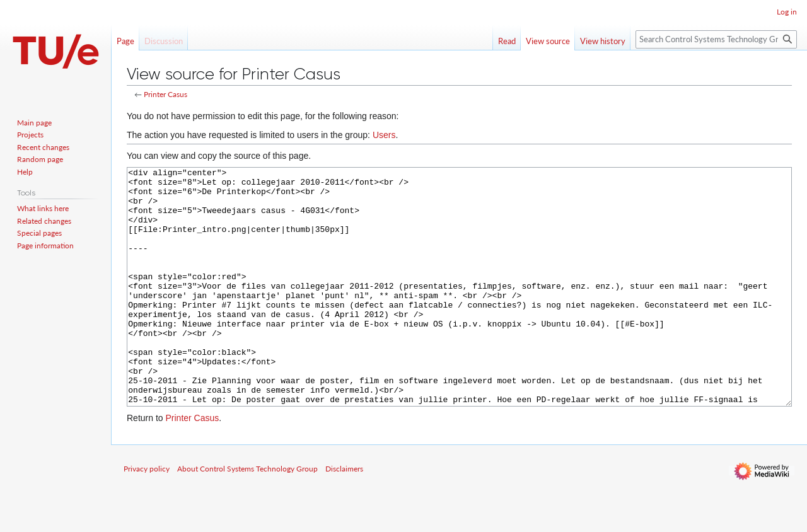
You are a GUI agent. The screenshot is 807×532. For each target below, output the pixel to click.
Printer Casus (165, 94)
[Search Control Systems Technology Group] (716, 39)
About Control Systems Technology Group (247, 516)
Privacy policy (147, 516)
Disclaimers (344, 516)
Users (384, 135)
